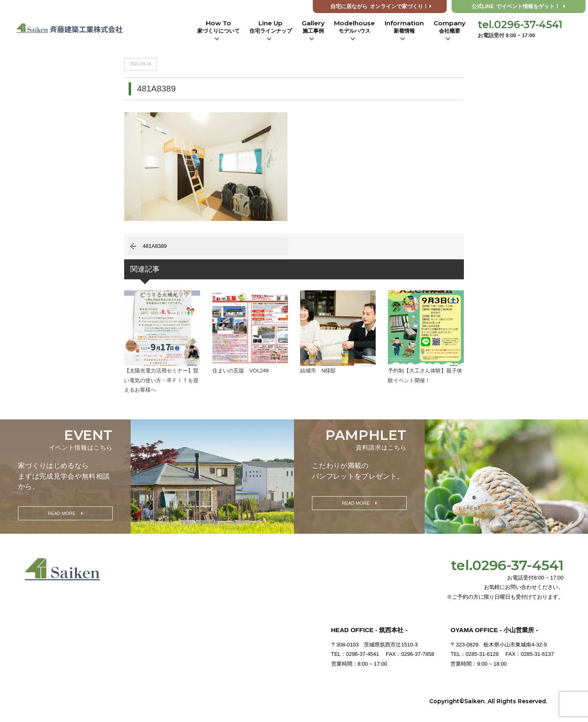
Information (404, 27)
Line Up (271, 27)
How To (218, 27)
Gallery (313, 27)
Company (450, 27)
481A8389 (155, 246)
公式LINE (519, 7)
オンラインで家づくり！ (381, 7)
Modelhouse (354, 27)
